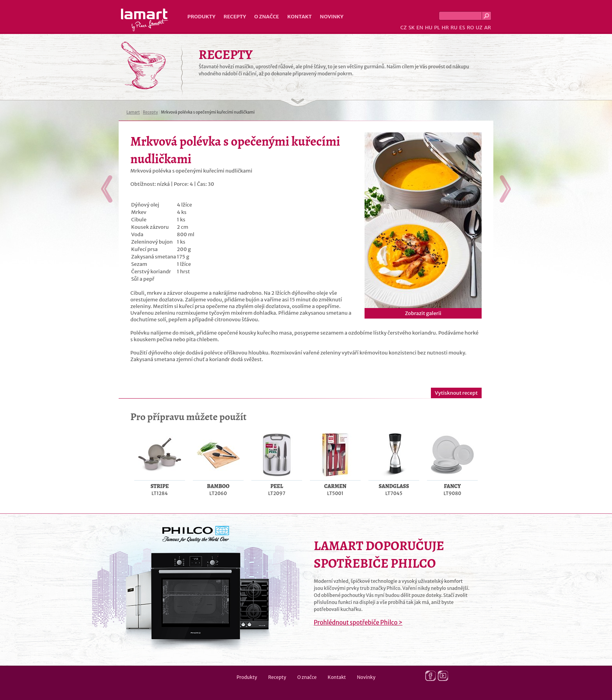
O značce (267, 17)
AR (487, 28)
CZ (404, 28)
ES (462, 28)
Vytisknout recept (456, 393)
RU (454, 28)
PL (437, 28)
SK (411, 28)
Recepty (235, 17)
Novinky (332, 17)
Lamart (145, 20)
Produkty (201, 17)
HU (429, 28)
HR (445, 28)
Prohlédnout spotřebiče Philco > (358, 623)
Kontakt (300, 17)
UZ (479, 28)
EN (420, 28)
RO (470, 28)
